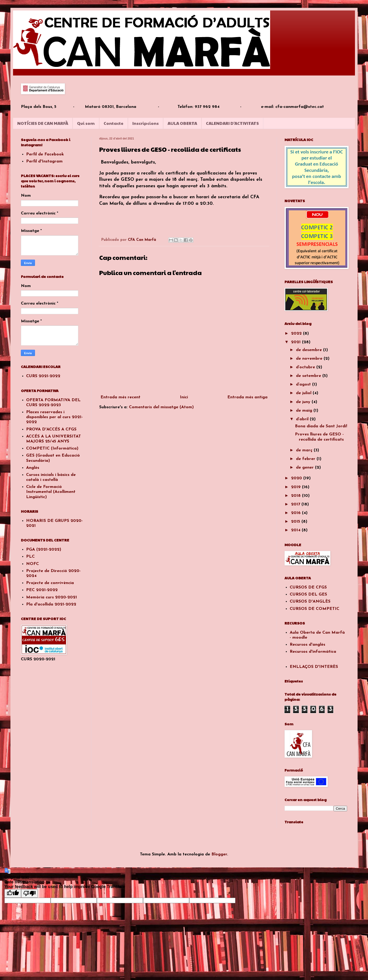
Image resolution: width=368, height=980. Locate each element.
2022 (297, 334)
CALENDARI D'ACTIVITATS (232, 123)
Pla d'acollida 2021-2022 (51, 604)
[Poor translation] (29, 893)
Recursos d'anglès (307, 645)
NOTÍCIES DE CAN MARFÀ (43, 123)
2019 (296, 487)
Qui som (86, 123)
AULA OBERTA (182, 123)
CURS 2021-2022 (43, 376)
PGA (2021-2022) (44, 550)
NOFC (32, 564)
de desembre (310, 350)
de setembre (309, 376)
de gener (305, 468)
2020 (297, 478)
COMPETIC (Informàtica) (52, 448)
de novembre (310, 359)
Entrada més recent (120, 397)
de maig (305, 411)
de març (305, 450)
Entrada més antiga (247, 397)
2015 (296, 522)
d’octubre (306, 367)
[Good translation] (13, 893)
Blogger (219, 854)
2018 (296, 496)
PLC (30, 557)
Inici (184, 397)
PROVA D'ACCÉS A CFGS (51, 429)
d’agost (304, 384)
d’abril (303, 419)
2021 (296, 342)
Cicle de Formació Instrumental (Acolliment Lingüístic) (51, 492)
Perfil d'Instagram (44, 161)
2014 (296, 530)
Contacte (114, 123)
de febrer (306, 459)
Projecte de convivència (50, 583)
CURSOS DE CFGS (308, 587)
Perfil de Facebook (45, 154)
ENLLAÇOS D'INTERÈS (314, 667)
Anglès (33, 468)
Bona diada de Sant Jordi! (321, 426)
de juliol (304, 393)
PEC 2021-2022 (42, 590)
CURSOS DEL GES (308, 594)
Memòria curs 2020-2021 (52, 597)
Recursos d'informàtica (313, 652)
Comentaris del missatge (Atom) (161, 407)
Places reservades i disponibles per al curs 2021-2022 (54, 417)
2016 (296, 513)
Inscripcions (146, 123)
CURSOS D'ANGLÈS (310, 602)
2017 (296, 504)
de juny (304, 402)
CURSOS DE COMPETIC (314, 609)
